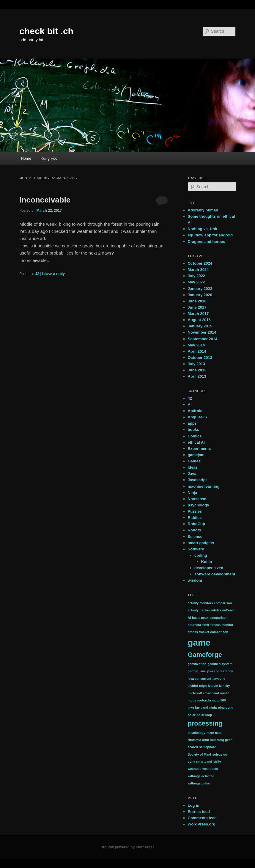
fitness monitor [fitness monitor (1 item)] (222, 625)
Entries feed (199, 812)
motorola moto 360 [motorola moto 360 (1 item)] (211, 700)
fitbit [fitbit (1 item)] (206, 625)
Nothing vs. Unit (203, 229)
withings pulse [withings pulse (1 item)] (199, 783)
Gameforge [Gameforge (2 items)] (205, 655)
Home (26, 158)
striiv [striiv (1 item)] (217, 762)
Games (194, 461)
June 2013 (197, 370)
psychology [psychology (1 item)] (197, 733)
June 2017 (197, 307)
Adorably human (203, 210)
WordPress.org (202, 824)
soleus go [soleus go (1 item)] (220, 754)
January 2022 (200, 289)
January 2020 (200, 295)
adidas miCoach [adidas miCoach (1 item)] (223, 610)
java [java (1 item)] (203, 671)
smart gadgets (201, 543)
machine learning (204, 486)
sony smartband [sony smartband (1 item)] (200, 762)
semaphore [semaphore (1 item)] (208, 747)
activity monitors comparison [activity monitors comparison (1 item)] (210, 603)
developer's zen (209, 568)
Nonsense (197, 499)
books (193, 430)
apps (192, 423)
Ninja (193, 493)
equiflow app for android (210, 235)
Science (195, 537)
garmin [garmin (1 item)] (193, 671)
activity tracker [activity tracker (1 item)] (199, 610)
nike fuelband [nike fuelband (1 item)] (198, 707)
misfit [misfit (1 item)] (224, 693)
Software (196, 549)
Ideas (193, 467)
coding (201, 555)
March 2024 (198, 270)
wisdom (195, 580)
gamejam (196, 455)
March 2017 (198, 314)
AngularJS (197, 417)
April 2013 (197, 376)
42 (37, 274)
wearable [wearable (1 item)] (195, 769)
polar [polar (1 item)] (192, 715)
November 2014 (202, 332)
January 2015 (200, 326)
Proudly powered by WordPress (127, 847)
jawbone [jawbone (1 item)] (219, 679)
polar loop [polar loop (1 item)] (204, 715)
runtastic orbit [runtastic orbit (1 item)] (199, 740)
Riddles (195, 518)
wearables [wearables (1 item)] (210, 769)
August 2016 (199, 320)
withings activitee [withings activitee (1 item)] (201, 776)
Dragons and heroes (207, 242)
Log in (194, 805)
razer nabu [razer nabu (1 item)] (215, 733)
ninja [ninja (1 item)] (213, 707)
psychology (199, 505)
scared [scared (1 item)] (193, 747)
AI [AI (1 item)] (189, 618)
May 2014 (196, 345)
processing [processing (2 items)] (205, 723)
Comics (195, 436)
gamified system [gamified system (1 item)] (220, 664)
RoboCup (196, 524)
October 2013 (200, 358)
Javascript (197, 480)
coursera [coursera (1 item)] (195, 625)
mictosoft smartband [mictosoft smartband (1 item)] (203, 693)
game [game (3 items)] (199, 642)
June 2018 (197, 301)
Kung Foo (49, 158)
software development (215, 574)
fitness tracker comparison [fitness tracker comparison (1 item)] (208, 632)
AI (190, 405)
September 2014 (203, 339)
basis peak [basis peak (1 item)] (200, 618)
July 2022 (197, 276)
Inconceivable (45, 200)
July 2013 (197, 364)
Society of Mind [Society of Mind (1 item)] (200, 754)
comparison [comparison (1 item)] (218, 618)
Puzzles (195, 511)
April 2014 (197, 351)
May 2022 (196, 282)
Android (195, 411)
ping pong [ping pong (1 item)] (226, 707)
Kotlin (207, 562)
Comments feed (202, 818)
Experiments (199, 449)
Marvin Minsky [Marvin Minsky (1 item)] (219, 686)
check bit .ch (46, 31)
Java (192, 474)
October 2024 (200, 263)
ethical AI (196, 442)
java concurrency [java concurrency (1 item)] (220, 671)
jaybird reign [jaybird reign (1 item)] (197, 686)
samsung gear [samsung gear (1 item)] (221, 740)
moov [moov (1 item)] (192, 700)
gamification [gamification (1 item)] (197, 664)
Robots (195, 530)
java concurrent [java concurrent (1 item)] (200, 679)
